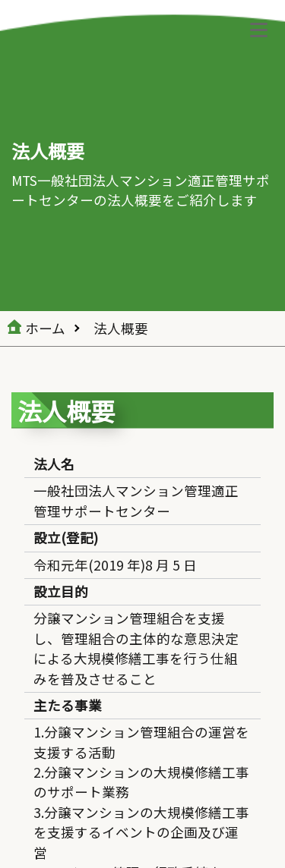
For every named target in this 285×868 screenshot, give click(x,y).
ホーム (45, 328)
